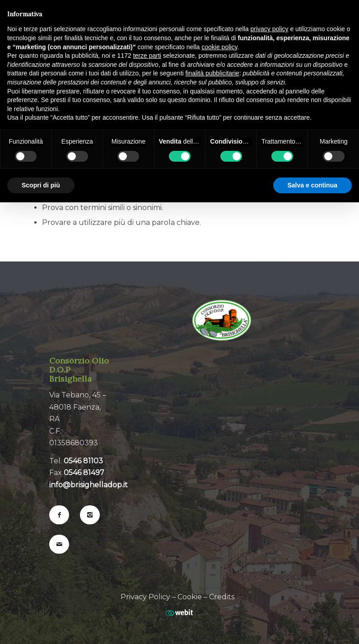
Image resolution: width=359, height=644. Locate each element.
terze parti (147, 56)
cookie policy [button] (219, 47)
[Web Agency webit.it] (179, 609)
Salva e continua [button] (312, 185)
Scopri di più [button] (41, 185)
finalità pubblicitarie (212, 73)
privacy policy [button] (270, 29)
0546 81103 (83, 461)
